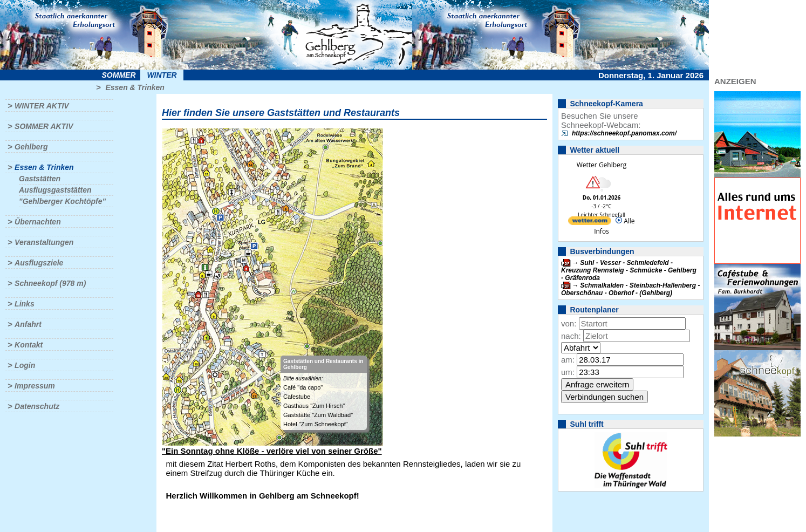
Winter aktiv (42, 106)
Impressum (35, 386)
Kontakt (29, 345)
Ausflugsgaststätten (55, 190)
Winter (162, 75)
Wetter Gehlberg (602, 165)
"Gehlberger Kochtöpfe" (62, 201)
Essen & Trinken (135, 87)
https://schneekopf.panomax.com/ (624, 133)
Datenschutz (37, 406)
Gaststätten (40, 179)
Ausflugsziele (39, 263)
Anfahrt (28, 324)
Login (25, 365)
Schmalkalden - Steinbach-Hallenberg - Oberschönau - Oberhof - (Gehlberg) (630, 289)
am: (568, 360)
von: (569, 323)
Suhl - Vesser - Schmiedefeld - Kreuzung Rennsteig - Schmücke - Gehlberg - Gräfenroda (629, 270)
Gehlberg (31, 147)
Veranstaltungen (44, 242)
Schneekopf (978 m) (50, 283)
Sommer (119, 75)
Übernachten (38, 222)
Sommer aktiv (44, 126)
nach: (571, 336)
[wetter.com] (590, 223)
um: (568, 372)
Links (25, 304)
